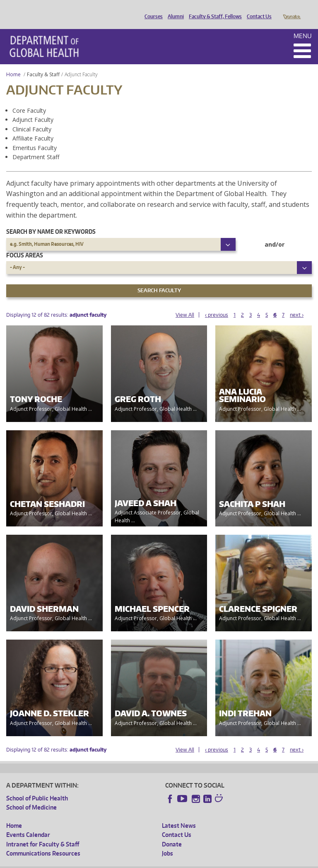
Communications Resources (43, 842)
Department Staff (36, 145)
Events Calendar (28, 823)
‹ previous (217, 303)
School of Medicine (31, 796)
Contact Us (257, 10)
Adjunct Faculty (33, 108)
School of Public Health (37, 787)
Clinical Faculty (32, 118)
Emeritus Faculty (35, 136)
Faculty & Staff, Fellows (213, 10)
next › (297, 303)
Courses (152, 10)
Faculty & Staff (43, 63)
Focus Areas (25, 244)
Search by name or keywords (51, 220)
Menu (303, 24)
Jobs (167, 842)
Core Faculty (29, 99)
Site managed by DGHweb (198, 861)
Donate (291, 10)
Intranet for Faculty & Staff (43, 833)
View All (185, 303)
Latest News (179, 814)
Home (13, 63)
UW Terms (149, 861)
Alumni (174, 10)
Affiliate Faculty (33, 127)
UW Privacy (116, 861)
